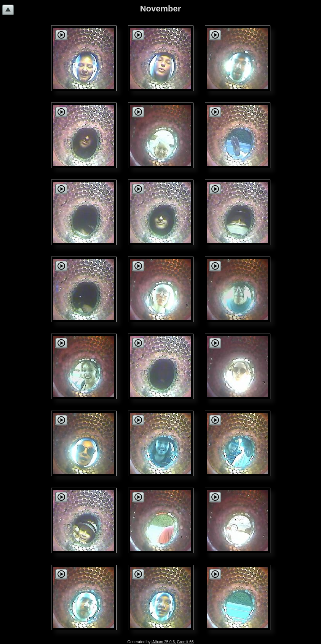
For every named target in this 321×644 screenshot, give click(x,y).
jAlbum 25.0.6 (163, 642)
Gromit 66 (185, 642)
